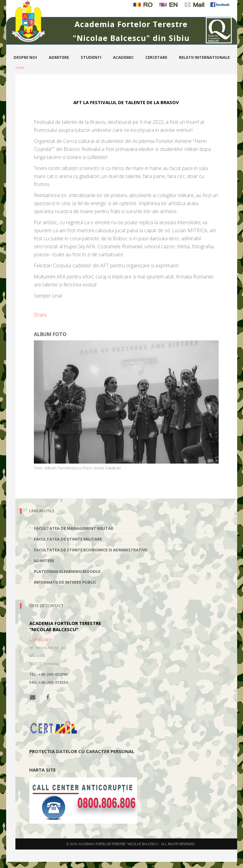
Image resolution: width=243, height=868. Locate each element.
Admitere (59, 57)
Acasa (20, 67)
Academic (123, 57)
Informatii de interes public (65, 582)
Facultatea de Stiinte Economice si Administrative (91, 550)
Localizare (41, 639)
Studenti (91, 57)
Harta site (43, 770)
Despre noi (25, 57)
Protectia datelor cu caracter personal (82, 751)
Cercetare (156, 57)
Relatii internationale (204, 57)
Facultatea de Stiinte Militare (68, 539)
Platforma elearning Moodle (67, 571)
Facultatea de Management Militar (74, 528)
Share (40, 315)
